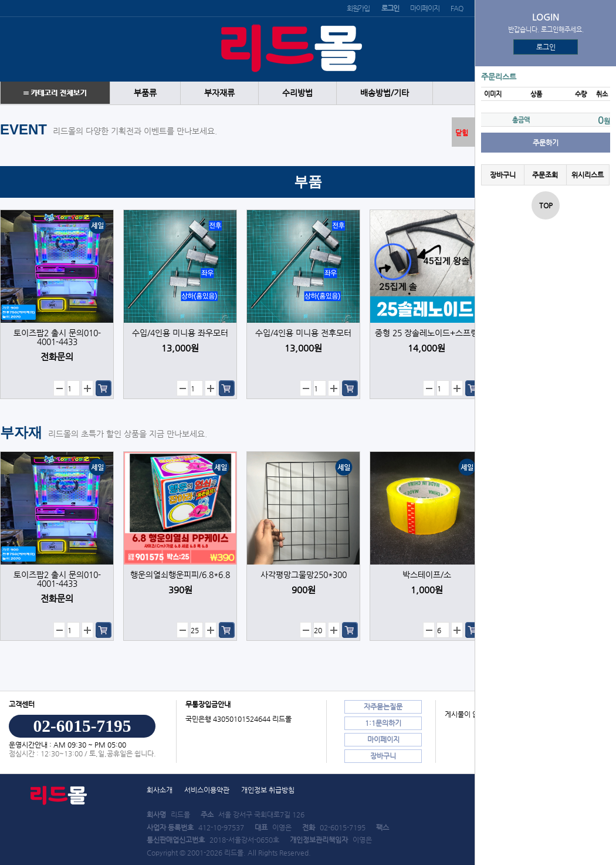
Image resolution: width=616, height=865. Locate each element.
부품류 (145, 93)
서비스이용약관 (207, 790)
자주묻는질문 (383, 707)
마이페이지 (424, 8)
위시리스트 (588, 175)
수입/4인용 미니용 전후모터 (303, 333)
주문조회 (545, 175)
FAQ (456, 8)
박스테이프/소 (427, 575)
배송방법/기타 (385, 93)
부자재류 (219, 93)
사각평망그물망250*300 (304, 575)
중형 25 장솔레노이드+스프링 (427, 333)
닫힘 (462, 133)
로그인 (546, 47)
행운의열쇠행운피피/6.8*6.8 (180, 575)
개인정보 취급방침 (268, 790)
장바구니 (503, 175)
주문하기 (546, 143)
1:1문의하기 (383, 723)
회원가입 (358, 8)
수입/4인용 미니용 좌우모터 (180, 333)
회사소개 (160, 790)
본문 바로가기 (0, 0)
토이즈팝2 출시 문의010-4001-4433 (57, 337)
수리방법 (297, 93)
